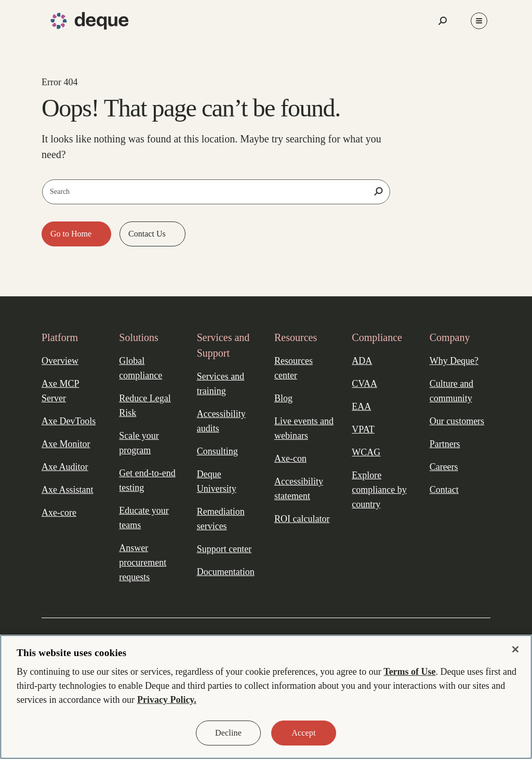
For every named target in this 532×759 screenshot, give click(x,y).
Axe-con (290, 459)
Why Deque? (454, 361)
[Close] (515, 649)
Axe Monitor (66, 444)
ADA (362, 361)
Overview (60, 361)
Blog (283, 398)
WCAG (366, 452)
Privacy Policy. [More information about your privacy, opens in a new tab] (167, 700)
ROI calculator (302, 519)
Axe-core (59, 513)
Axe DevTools (69, 421)
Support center (224, 549)
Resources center (294, 368)
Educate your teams (144, 518)
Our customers (457, 421)
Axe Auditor (65, 467)
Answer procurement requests (143, 562)
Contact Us (148, 234)
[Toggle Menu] (479, 21)
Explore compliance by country (379, 490)
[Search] (378, 191)
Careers (444, 467)
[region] (266, 697)
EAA (361, 407)
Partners (445, 444)
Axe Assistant (68, 490)
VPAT (363, 429)
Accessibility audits (221, 421)
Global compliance (141, 368)
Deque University (217, 481)
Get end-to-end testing (147, 480)
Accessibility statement (299, 489)
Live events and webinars (304, 428)
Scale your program (139, 443)
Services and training (221, 384)
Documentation (226, 572)
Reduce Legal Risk (145, 405)
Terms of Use (409, 672)
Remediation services (221, 519)
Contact (444, 490)
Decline (228, 733)
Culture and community (451, 391)
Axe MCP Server (61, 391)
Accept (303, 733)
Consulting (217, 451)
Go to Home (72, 234)
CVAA (364, 384)
